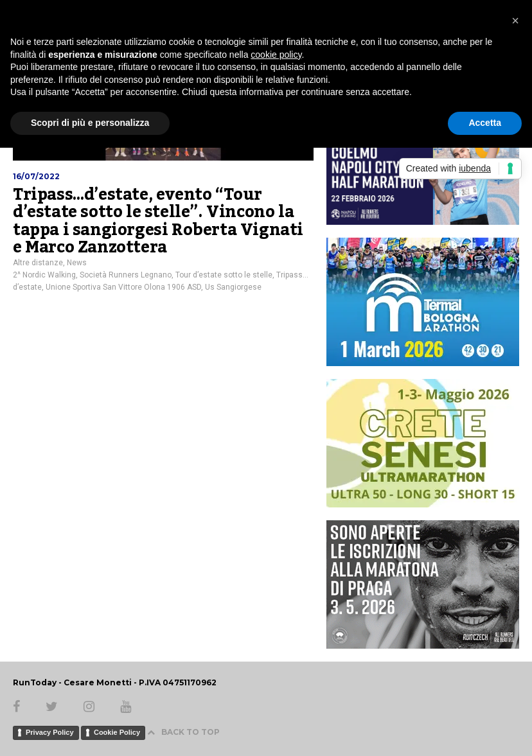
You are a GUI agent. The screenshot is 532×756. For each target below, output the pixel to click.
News (77, 263)
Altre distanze (38, 263)
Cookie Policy (117, 732)
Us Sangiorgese (233, 287)
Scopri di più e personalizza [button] (90, 123)
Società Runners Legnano (126, 275)
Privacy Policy (50, 732)
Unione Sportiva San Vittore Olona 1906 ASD (123, 287)
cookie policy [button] (276, 55)
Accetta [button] (485, 123)
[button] (515, 21)
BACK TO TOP (183, 732)
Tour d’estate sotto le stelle (224, 275)
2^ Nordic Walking (44, 275)
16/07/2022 (36, 176)
